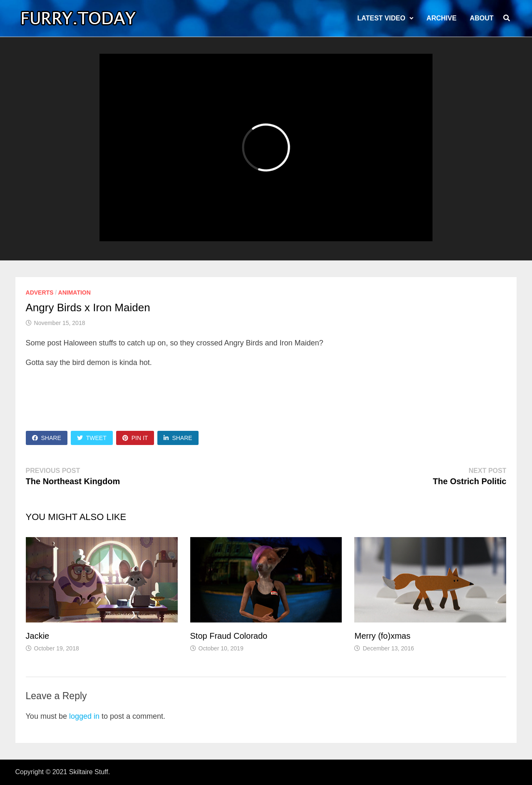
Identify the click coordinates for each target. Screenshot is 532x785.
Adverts (40, 292)
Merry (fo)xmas (382, 636)
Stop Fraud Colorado (229, 636)
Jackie (38, 636)
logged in (84, 716)
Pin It (135, 438)
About (482, 18)
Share (47, 438)
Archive (442, 18)
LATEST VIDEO (381, 18)
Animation (75, 292)
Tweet (92, 438)
